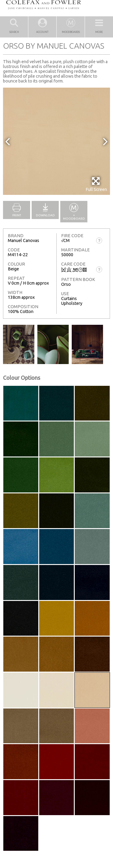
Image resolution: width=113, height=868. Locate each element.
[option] (56, 141)
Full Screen (96, 184)
